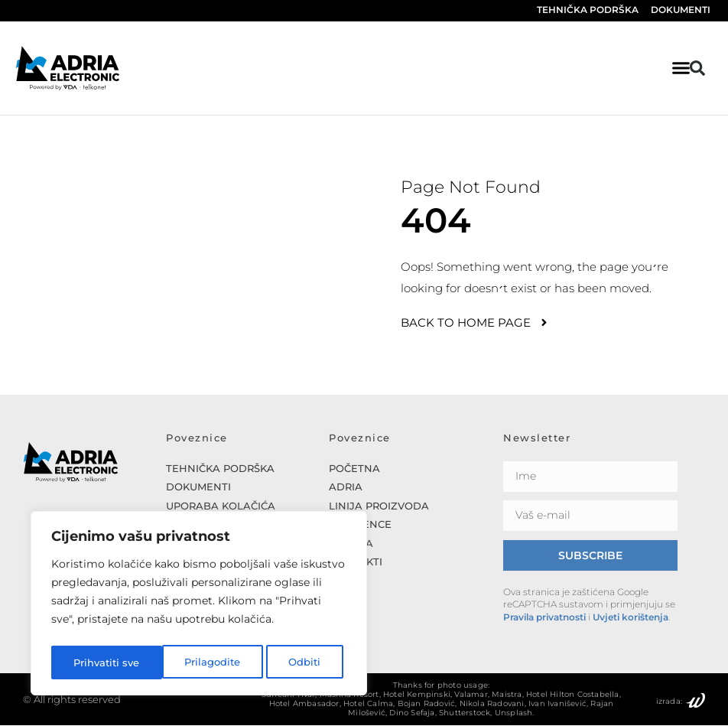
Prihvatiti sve (291, 663)
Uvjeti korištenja (630, 618)
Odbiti (193, 663)
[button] (697, 68)
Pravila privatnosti (544, 618)
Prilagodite (101, 663)
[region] (199, 606)
